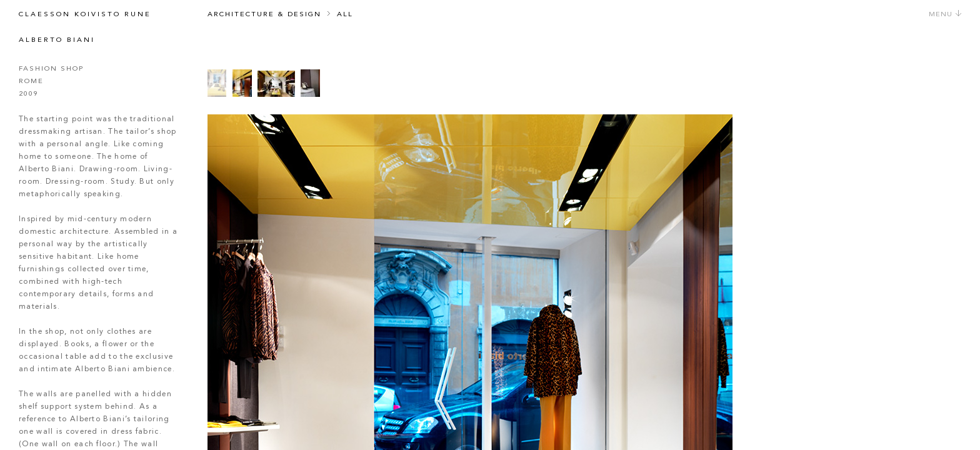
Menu (945, 15)
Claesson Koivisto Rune (85, 15)
